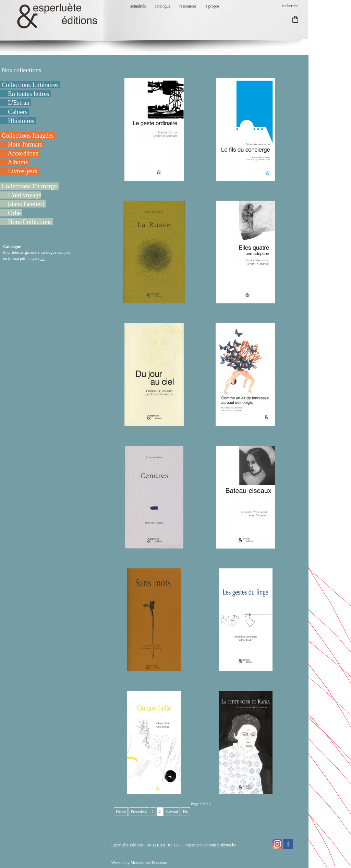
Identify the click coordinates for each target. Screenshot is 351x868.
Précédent (139, 812)
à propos (212, 6)
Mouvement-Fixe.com (149, 863)
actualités (138, 6)
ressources (188, 6)
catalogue (162, 6)
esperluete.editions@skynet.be (211, 845)
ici (43, 259)
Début (121, 812)
